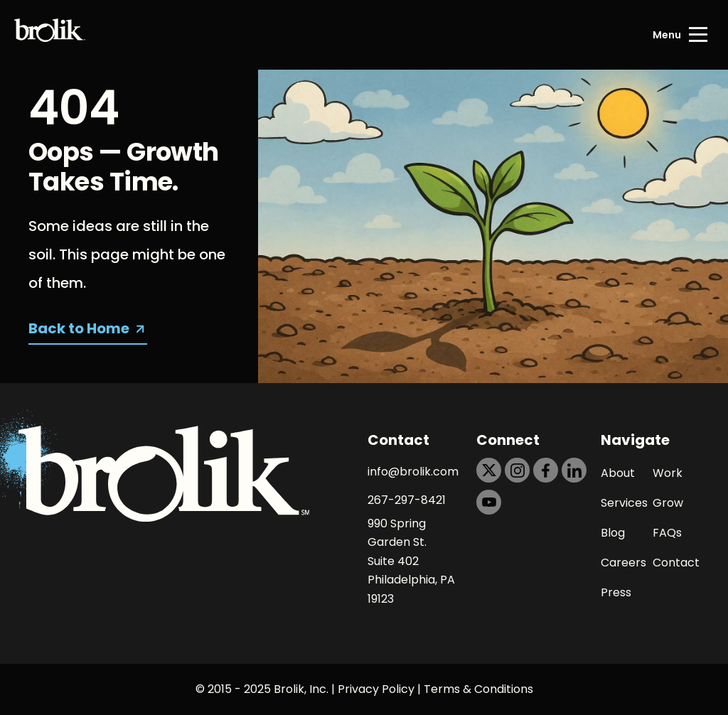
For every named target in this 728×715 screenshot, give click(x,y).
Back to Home (79, 328)
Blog (613, 533)
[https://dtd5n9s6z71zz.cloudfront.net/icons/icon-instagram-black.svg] (517, 470)
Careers (623, 563)
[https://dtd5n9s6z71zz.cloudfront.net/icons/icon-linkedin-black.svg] (574, 470)
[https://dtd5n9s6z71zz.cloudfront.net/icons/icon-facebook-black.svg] (546, 470)
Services (624, 503)
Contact (676, 563)
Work (668, 473)
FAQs (667, 533)
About (618, 473)
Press (616, 592)
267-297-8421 (407, 500)
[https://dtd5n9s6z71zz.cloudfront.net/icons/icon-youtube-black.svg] (489, 502)
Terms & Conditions (478, 689)
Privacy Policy (376, 689)
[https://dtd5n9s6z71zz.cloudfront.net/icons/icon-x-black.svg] (489, 470)
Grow (668, 503)
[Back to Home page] (50, 35)
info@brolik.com (413, 472)
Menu (667, 35)
